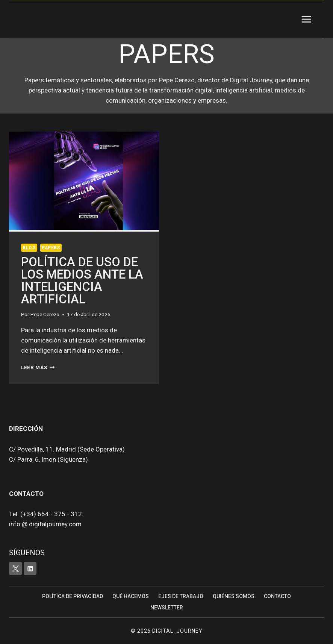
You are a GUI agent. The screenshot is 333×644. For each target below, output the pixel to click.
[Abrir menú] (306, 19)
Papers (51, 248)
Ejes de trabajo (181, 596)
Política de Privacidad (73, 596)
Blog (29, 248)
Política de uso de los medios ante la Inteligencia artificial (82, 280)
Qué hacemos (131, 596)
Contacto (277, 596)
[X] (15, 568)
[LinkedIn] (30, 568)
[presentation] (84, 182)
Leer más (38, 367)
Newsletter (167, 608)
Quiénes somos (234, 596)
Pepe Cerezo (45, 314)
